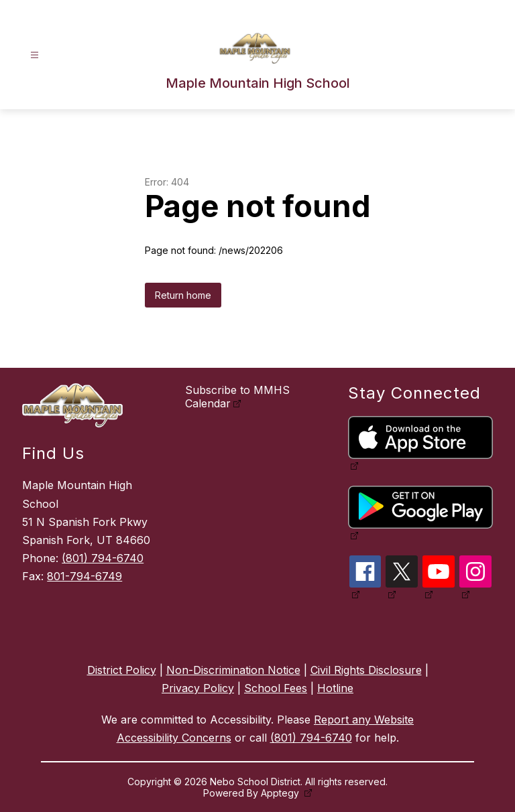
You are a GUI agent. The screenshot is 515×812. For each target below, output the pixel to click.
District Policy (122, 670)
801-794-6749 (84, 576)
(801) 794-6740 (103, 558)
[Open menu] (35, 55)
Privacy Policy (198, 688)
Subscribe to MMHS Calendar (237, 397)
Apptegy (281, 793)
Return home (183, 295)
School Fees (276, 688)
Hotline (335, 688)
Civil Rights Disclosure (366, 670)
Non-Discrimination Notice (233, 670)
